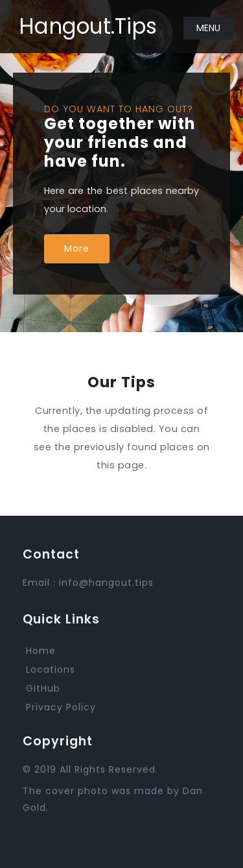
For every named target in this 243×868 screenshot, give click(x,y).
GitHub (43, 688)
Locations (51, 669)
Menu (208, 28)
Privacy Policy (61, 707)
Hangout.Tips (88, 26)
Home (41, 651)
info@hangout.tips (106, 583)
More (77, 248)
